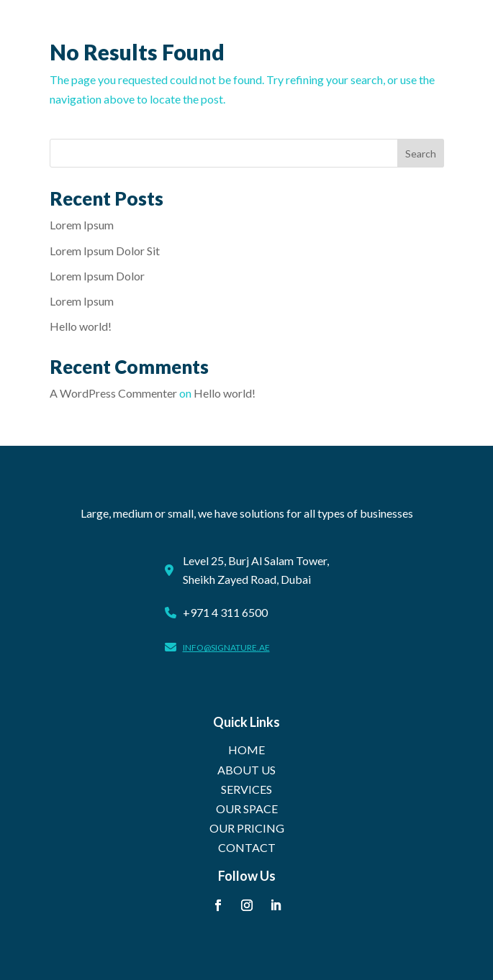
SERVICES (246, 789)
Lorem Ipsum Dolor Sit (105, 251)
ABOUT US (246, 770)
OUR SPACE (247, 809)
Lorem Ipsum (82, 225)
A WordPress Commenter (113, 393)
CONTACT (247, 847)
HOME (246, 750)
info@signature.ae (226, 647)
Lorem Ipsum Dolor (97, 276)
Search (421, 154)
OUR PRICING (247, 828)
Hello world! (81, 326)
